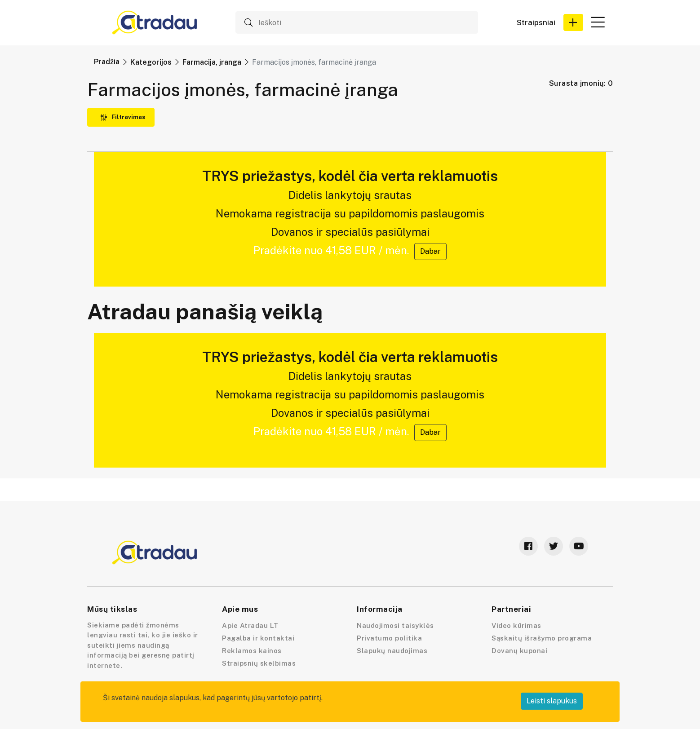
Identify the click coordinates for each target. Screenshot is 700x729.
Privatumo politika (389, 638)
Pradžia (107, 62)
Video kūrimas (516, 625)
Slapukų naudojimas (392, 651)
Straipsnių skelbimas (259, 663)
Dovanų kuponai (519, 651)
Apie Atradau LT (250, 625)
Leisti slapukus (552, 701)
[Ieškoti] (357, 22)
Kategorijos (151, 62)
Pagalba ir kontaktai (258, 638)
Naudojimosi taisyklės (395, 625)
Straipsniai (536, 23)
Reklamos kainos (252, 651)
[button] (573, 22)
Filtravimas (123, 117)
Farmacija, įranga (212, 62)
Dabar (430, 251)
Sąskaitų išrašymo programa (542, 638)
